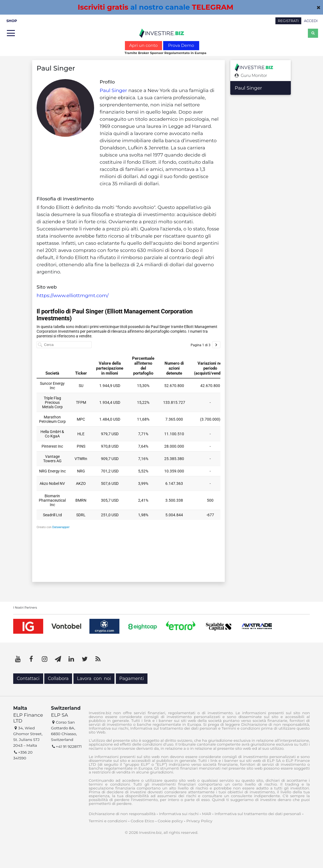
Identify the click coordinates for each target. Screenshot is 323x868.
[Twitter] (85, 659)
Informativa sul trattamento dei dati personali (258, 814)
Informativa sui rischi (179, 814)
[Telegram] (58, 659)
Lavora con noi (94, 678)
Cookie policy (170, 821)
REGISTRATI (288, 21)
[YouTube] (18, 659)
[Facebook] (31, 659)
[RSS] (98, 659)
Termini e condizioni (108, 821)
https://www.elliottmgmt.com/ (73, 295)
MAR (206, 814)
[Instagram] (45, 659)
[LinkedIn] (71, 659)
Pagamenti (132, 678)
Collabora (58, 678)
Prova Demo (181, 45)
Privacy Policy (199, 821)
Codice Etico (143, 821)
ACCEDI (311, 21)
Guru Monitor (251, 76)
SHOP (12, 21)
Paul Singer (113, 90)
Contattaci (28, 678)
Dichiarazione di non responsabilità (122, 814)
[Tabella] (128, 437)
